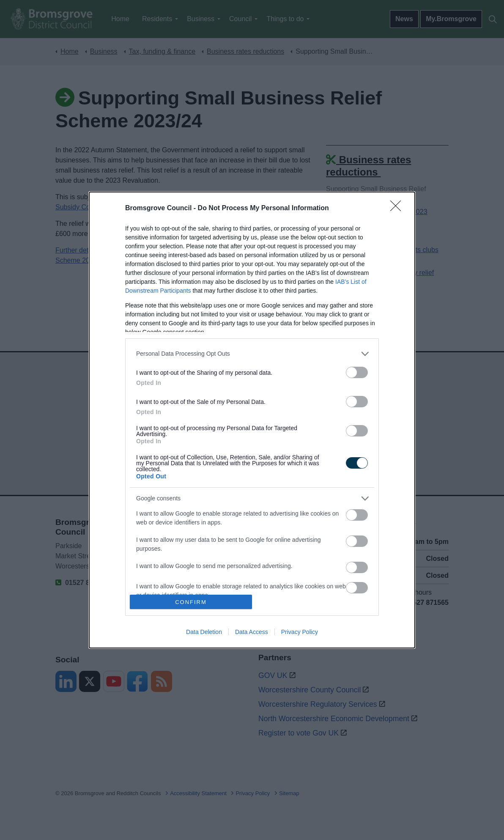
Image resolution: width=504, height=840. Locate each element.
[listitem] (252, 354)
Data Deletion (204, 632)
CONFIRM (191, 602)
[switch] (357, 372)
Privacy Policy (300, 632)
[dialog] (252, 420)
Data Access (252, 632)
